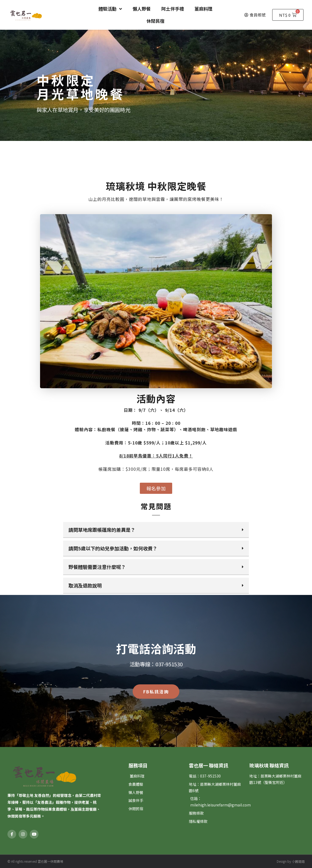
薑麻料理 (203, 9)
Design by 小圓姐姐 (291, 861)
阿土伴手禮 (173, 9)
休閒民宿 (155, 21)
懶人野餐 (142, 9)
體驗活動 (110, 9)
